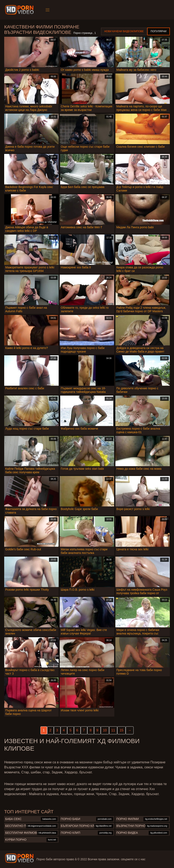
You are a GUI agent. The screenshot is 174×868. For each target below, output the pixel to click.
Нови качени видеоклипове (124, 31)
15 (121, 730)
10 (105, 730)
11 (113, 730)
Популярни (159, 31)
